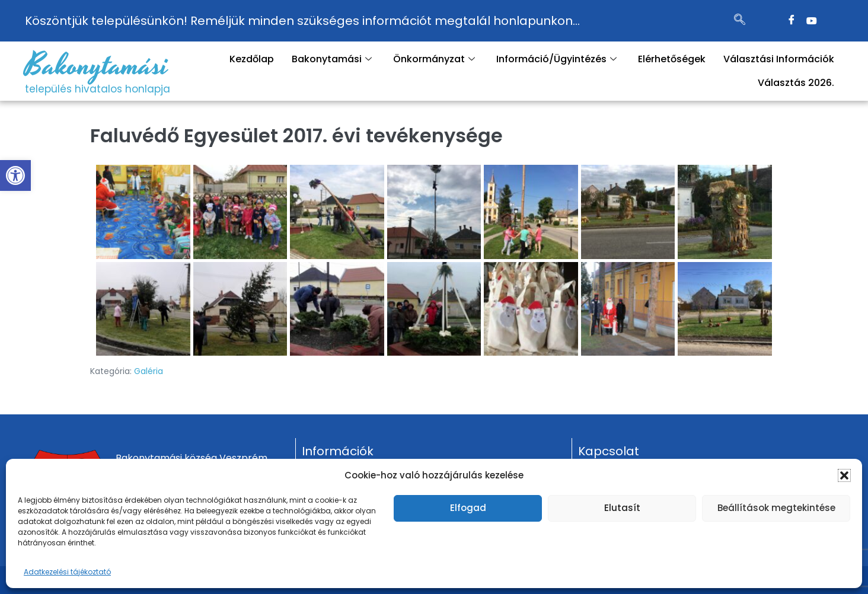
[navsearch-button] (740, 21)
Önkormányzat (434, 59)
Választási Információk (779, 59)
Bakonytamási (97, 66)
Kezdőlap (252, 59)
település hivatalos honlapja (98, 89)
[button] (15, 175)
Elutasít (622, 508)
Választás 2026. (796, 83)
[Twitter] (812, 21)
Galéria (149, 371)
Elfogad (468, 508)
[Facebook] (792, 21)
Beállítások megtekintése (776, 508)
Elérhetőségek (672, 59)
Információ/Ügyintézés (556, 59)
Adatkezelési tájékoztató (67, 572)
